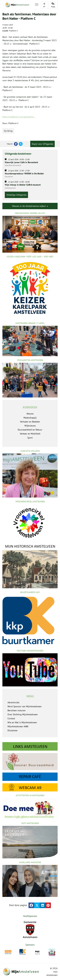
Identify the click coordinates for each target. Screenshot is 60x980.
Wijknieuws (30, 426)
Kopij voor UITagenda (42, 144)
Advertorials (13, 702)
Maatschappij (30, 418)
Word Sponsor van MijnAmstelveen (25, 706)
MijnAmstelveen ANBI (18, 726)
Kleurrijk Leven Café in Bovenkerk (21, 162)
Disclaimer (13, 730)
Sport (30, 438)
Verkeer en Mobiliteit (30, 434)
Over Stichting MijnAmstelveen (23, 714)
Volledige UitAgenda (16, 195)
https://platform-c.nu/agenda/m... (19, 117)
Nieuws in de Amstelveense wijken (30, 206)
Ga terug (8, 131)
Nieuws (30, 414)
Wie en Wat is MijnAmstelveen (22, 722)
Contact (11, 718)
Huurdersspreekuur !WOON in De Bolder (24, 174)
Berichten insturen (17, 710)
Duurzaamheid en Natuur (30, 430)
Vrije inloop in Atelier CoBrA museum (23, 185)
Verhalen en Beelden (30, 422)
